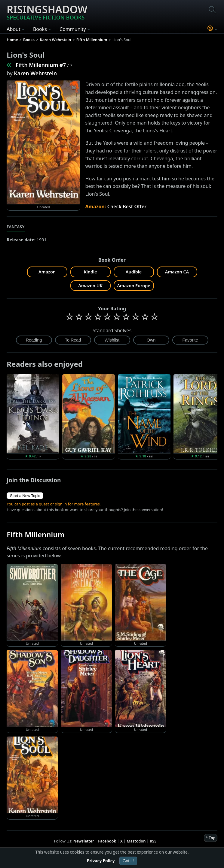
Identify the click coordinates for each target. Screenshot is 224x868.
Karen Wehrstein (35, 73)
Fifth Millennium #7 (41, 65)
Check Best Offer (127, 206)
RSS (153, 841)
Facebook (107, 841)
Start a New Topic (25, 496)
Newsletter (84, 841)
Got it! (128, 861)
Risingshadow (47, 12)
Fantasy (16, 227)
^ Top (211, 838)
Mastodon (136, 841)
